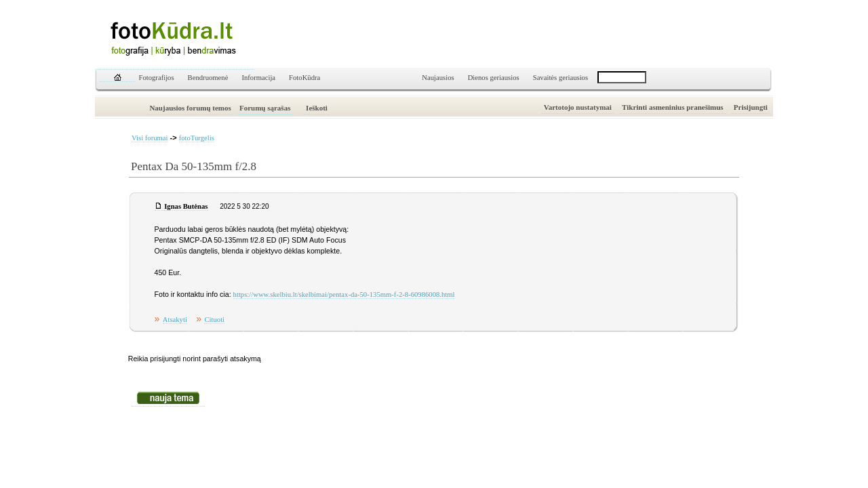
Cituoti (214, 320)
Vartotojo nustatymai (578, 107)
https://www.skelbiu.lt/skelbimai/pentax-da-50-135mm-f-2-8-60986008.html (344, 294)
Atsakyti (175, 320)
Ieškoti (317, 108)
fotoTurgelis (197, 138)
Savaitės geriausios (560, 78)
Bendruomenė (208, 78)
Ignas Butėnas (186, 206)
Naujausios (438, 78)
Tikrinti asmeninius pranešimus (673, 107)
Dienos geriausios (494, 78)
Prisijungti (751, 107)
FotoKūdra (304, 78)
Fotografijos (157, 78)
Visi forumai (150, 138)
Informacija (258, 78)
